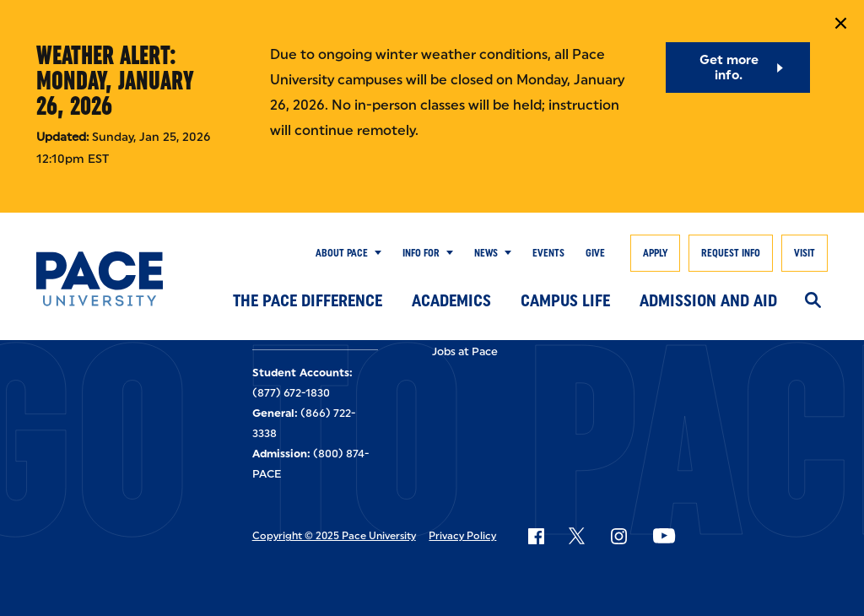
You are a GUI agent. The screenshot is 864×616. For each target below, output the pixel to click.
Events (548, 253)
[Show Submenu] (375, 253)
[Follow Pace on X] (577, 536)
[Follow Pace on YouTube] (664, 536)
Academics (451, 300)
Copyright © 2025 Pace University (334, 536)
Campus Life (565, 300)
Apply (655, 253)
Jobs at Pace (465, 351)
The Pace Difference (308, 300)
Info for (421, 253)
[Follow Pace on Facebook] (536, 536)
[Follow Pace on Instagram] (618, 536)
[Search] (813, 301)
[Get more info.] (738, 68)
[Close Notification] (841, 23)
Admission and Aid (708, 300)
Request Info (731, 253)
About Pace (342, 253)
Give (595, 253)
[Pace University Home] (100, 279)
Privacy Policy (462, 536)
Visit (805, 253)
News (486, 253)
